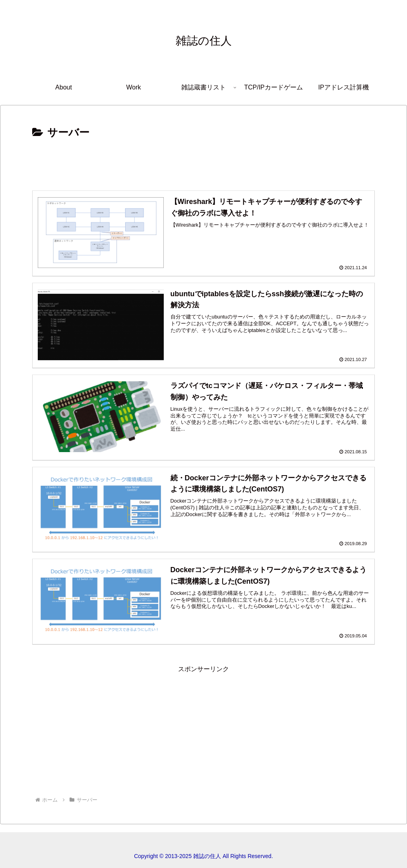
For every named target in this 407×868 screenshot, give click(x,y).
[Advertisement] (203, 164)
